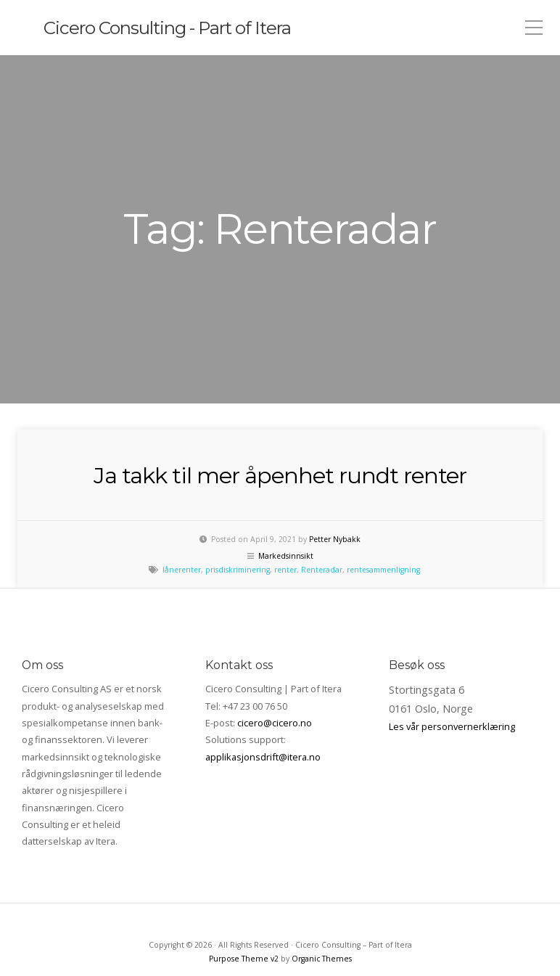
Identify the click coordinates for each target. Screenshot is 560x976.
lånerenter (182, 501)
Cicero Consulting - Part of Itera (180, 28)
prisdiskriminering (238, 501)
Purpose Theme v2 (244, 890)
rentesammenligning (383, 501)
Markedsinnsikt (286, 488)
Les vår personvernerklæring (452, 658)
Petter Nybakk (335, 471)
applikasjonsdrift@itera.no (263, 689)
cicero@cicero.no (275, 655)
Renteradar (322, 501)
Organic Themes (322, 890)
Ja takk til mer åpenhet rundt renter (280, 406)
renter (285, 501)
